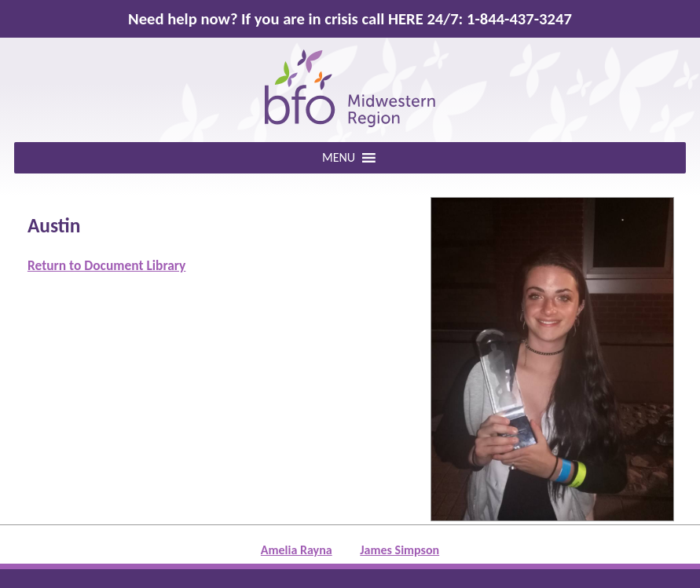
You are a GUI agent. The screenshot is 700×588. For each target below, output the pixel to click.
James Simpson (399, 550)
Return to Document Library (106, 265)
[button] (339, 158)
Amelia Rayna (297, 550)
